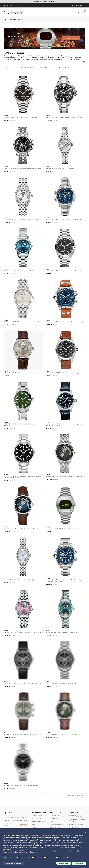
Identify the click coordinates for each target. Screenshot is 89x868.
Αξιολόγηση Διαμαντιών (57, 824)
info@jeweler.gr (79, 824)
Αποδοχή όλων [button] (79, 863)
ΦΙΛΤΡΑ (8, 67)
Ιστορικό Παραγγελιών (38, 821)
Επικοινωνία (54, 818)
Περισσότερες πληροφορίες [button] (14, 863)
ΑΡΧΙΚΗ (7, 20)
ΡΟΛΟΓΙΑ (14, 20)
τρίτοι (32, 839)
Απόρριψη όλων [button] (64, 863)
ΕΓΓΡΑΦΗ (24, 826)
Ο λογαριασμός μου (37, 815)
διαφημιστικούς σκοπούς (48, 842)
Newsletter (35, 827)
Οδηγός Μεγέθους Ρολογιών (58, 827)
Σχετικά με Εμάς (55, 815)
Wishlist (34, 824)
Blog (51, 821)
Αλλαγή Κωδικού (36, 818)
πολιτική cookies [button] (77, 837)
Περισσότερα (79, 61)
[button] (85, 833)
